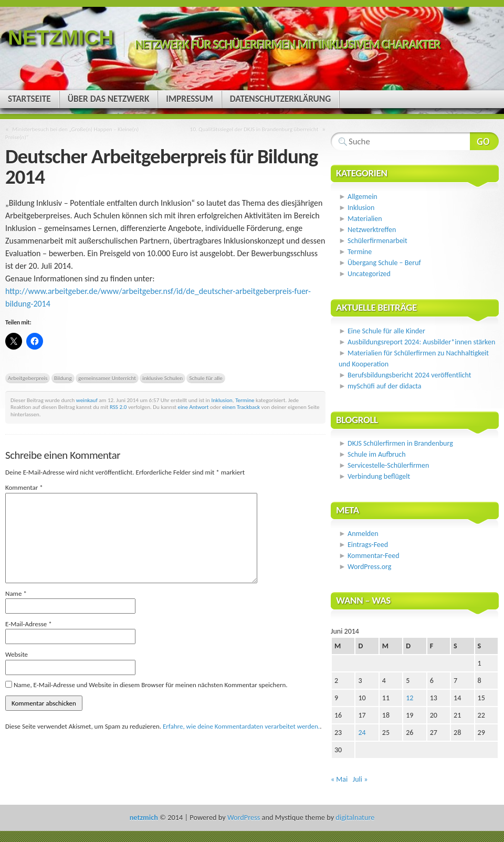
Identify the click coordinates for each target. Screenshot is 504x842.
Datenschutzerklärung (280, 99)
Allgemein (363, 197)
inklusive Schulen (162, 378)
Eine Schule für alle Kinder (386, 331)
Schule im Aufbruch (377, 454)
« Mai (339, 779)
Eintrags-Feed (368, 545)
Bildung (63, 378)
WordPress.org (369, 567)
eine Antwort (193, 407)
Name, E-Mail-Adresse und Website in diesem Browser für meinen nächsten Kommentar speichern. (151, 685)
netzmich (61, 38)
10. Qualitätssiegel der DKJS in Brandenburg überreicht (254, 129)
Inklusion (222, 400)
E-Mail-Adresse (29, 624)
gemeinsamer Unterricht (107, 378)
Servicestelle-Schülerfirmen (388, 465)
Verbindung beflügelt (379, 476)
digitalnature (355, 817)
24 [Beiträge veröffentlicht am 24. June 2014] (362, 733)
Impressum (189, 99)
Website (17, 654)
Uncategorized (369, 274)
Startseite (29, 99)
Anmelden (363, 534)
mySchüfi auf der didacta (385, 386)
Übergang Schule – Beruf (384, 263)
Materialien (365, 219)
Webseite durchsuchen (484, 141)
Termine (245, 400)
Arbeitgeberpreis (28, 378)
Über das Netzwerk (109, 99)
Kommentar (24, 487)
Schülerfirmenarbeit (377, 241)
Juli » (360, 779)
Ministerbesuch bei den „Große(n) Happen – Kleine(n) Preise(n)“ (72, 133)
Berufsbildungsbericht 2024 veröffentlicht (409, 375)
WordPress (244, 817)
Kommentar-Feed (373, 556)
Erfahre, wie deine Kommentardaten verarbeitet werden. (241, 726)
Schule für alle (206, 378)
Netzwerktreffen (372, 230)
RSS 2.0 (118, 407)
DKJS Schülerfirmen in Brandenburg (400, 443)
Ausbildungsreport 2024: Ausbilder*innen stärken (421, 342)
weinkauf (87, 400)
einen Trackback (241, 407)
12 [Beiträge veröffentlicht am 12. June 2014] (409, 698)
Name (16, 593)
